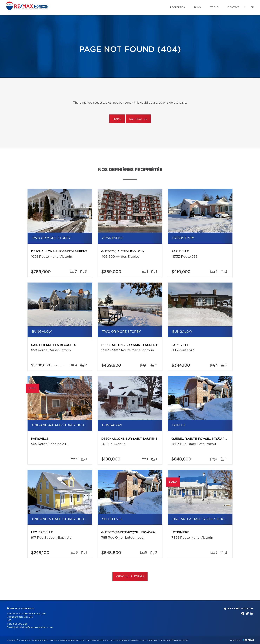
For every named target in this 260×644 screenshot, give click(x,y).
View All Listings (130, 577)
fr (252, 7)
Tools (214, 7)
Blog (197, 7)
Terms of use (155, 640)
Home (117, 119)
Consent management (176, 640)
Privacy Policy (139, 640)
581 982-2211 (20, 624)
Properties (177, 7)
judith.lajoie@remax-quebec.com (34, 627)
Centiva (248, 640)
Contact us (138, 119)
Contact (234, 7)
